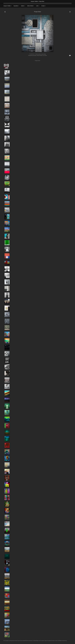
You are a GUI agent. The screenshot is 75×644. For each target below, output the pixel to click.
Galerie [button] (23, 6)
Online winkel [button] (31, 6)
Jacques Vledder (34, 1)
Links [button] (38, 6)
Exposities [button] (16, 6)
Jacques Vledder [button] (7, 6)
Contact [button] (43, 6)
